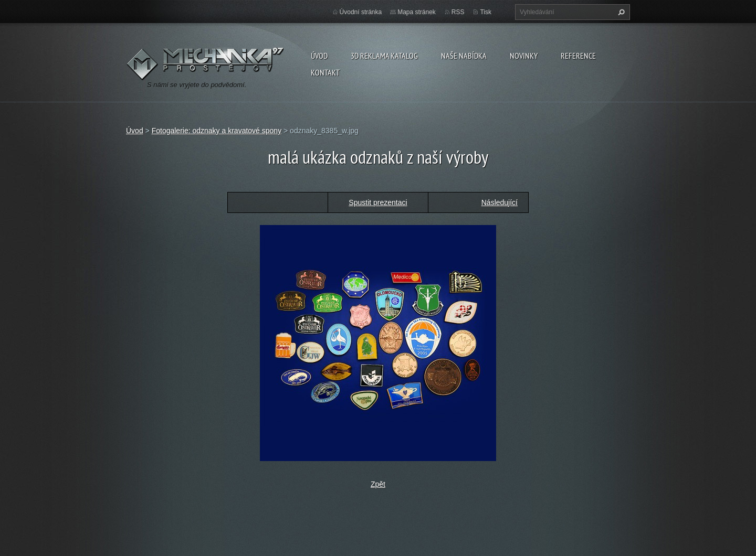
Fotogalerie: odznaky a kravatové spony (217, 131)
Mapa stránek (417, 12)
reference (578, 56)
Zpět (378, 484)
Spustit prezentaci (378, 202)
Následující (500, 202)
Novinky (524, 56)
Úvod (319, 56)
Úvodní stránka (361, 12)
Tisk (486, 12)
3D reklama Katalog (384, 56)
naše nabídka (464, 56)
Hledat (620, 12)
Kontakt (325, 72)
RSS (458, 12)
